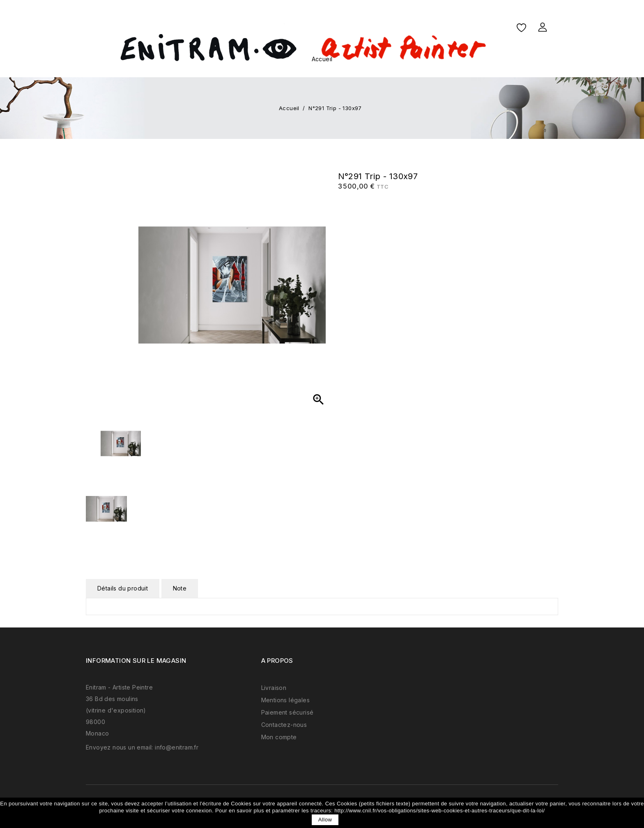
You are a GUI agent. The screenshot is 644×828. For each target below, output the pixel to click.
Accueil (322, 59)
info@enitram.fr (177, 747)
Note (180, 588)
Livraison (274, 688)
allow (325, 820)
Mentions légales (285, 700)
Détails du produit (123, 588)
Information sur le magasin (136, 661)
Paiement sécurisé (287, 712)
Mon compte (279, 737)
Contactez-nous (284, 725)
